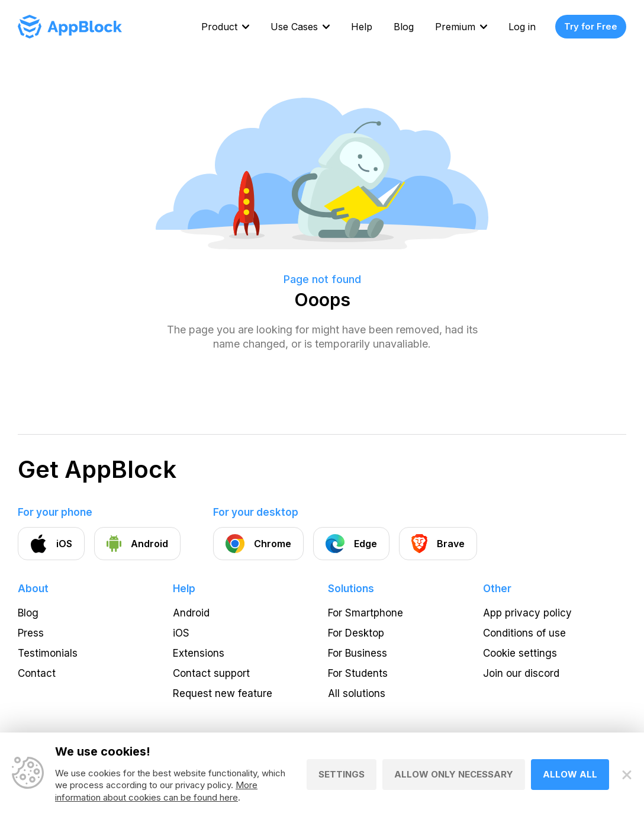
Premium (455, 27)
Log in (522, 27)
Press (31, 633)
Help (362, 27)
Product (219, 27)
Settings (342, 775)
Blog (404, 27)
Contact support (211, 673)
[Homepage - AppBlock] (70, 27)
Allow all (570, 775)
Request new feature (223, 693)
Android (191, 613)
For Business (358, 653)
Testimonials (48, 653)
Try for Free (591, 26)
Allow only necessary (454, 775)
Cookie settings (520, 653)
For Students (358, 673)
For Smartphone (366, 613)
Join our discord (521, 673)
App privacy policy (527, 613)
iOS (181, 633)
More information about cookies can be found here (156, 792)
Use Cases (294, 27)
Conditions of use (524, 633)
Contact (37, 673)
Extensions (199, 653)
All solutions (357, 693)
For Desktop (356, 633)
